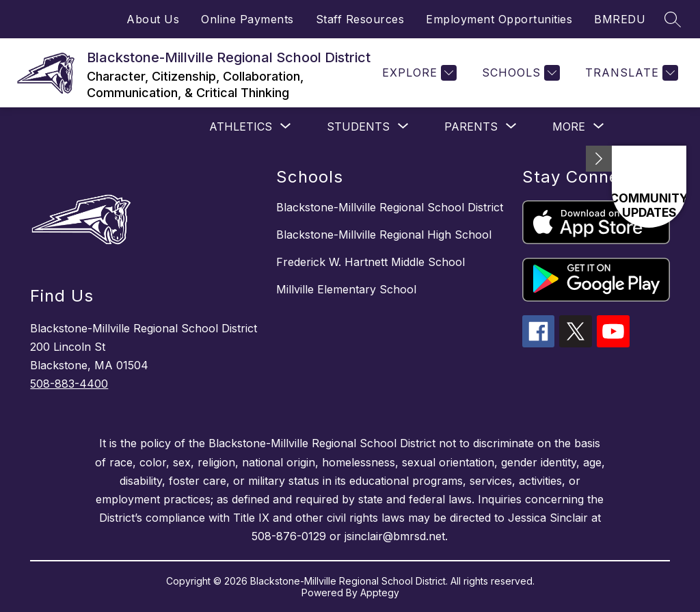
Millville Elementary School (346, 289)
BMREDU (620, 19)
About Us (153, 19)
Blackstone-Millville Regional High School (384, 235)
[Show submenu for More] (569, 127)
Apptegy (380, 593)
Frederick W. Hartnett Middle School (371, 262)
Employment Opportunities (499, 19)
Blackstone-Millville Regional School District (390, 207)
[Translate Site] (630, 73)
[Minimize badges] (599, 159)
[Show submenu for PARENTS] (471, 127)
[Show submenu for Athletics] (241, 127)
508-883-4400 (69, 384)
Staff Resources (360, 19)
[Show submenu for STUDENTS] (358, 127)
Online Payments (247, 19)
